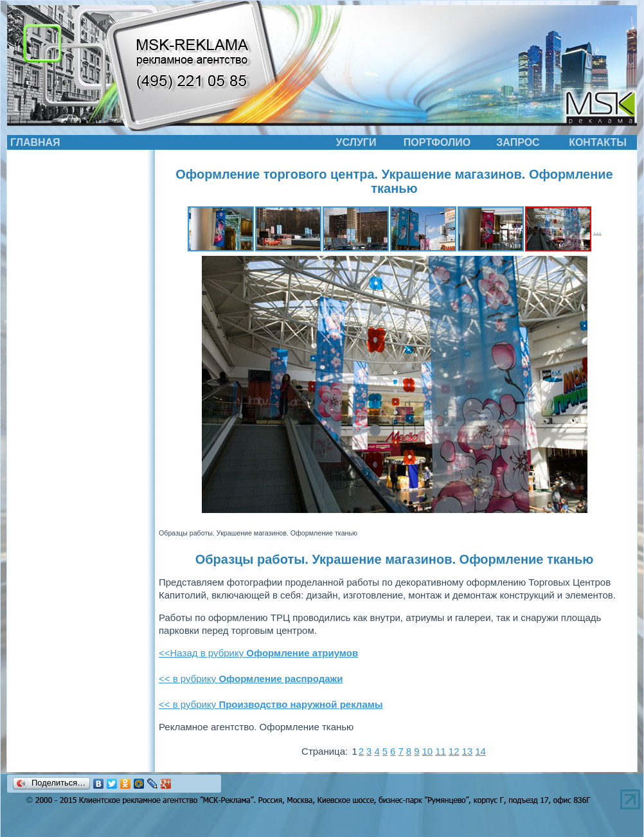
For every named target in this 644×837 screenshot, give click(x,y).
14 (480, 751)
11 (441, 751)
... (597, 230)
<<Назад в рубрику (258, 653)
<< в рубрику (251, 679)
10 (427, 751)
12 (454, 751)
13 (468, 751)
